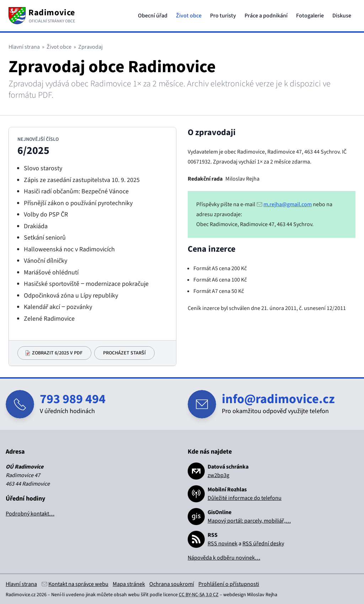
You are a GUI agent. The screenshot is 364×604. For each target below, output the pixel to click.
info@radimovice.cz (278, 399)
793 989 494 (73, 399)
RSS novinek (223, 544)
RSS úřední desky (263, 544)
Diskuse (342, 16)
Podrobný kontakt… (30, 514)
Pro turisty (223, 16)
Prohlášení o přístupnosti (229, 584)
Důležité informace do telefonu (245, 498)
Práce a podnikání (266, 16)
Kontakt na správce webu (78, 584)
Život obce (189, 16)
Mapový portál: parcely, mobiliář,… (249, 521)
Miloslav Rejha (262, 595)
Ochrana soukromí (172, 584)
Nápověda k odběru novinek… (224, 558)
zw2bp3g (218, 475)
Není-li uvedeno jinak (73, 595)
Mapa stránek (129, 584)
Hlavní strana (24, 47)
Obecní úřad (153, 16)
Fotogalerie (310, 16)
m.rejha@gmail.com (288, 204)
